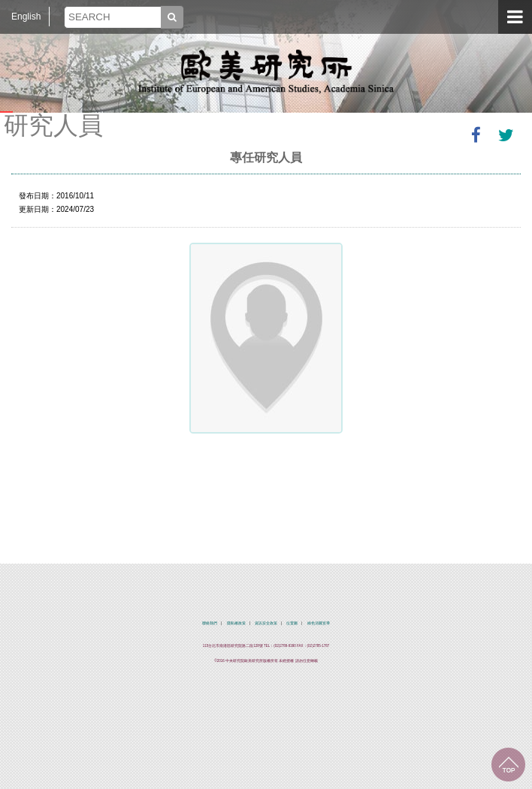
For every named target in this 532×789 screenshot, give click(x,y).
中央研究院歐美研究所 (266, 71)
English (26, 17)
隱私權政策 (236, 623)
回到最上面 (508, 765)
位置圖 (292, 623)
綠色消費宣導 (319, 623)
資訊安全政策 (266, 623)
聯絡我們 (210, 623)
